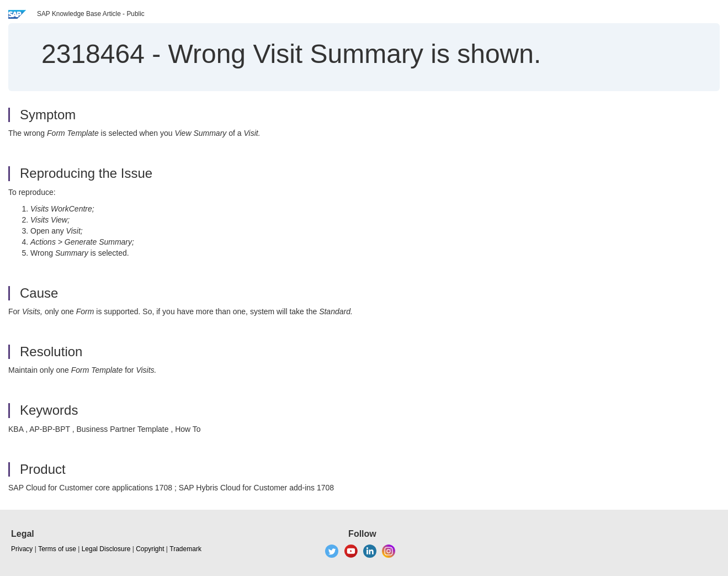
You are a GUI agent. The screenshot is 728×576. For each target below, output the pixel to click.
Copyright (150, 549)
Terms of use (57, 549)
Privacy (22, 549)
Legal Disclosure (106, 549)
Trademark (185, 549)
